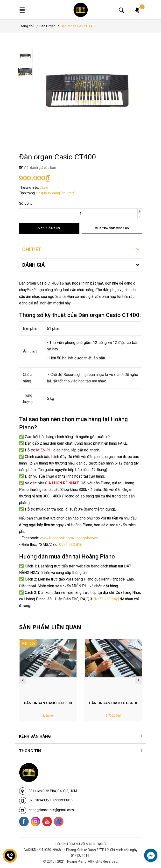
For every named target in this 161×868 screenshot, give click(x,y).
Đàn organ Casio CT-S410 (113, 703)
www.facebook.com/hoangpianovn (69, 538)
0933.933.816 (71, 545)
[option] (81, 57)
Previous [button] (23, 680)
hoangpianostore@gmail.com (51, 810)
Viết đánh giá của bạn (39, 168)
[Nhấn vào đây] (106, 599)
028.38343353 (40, 800)
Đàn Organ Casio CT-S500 (48, 703)
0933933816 (63, 800)
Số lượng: (26, 203)
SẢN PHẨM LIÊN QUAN (50, 627)
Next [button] (139, 680)
